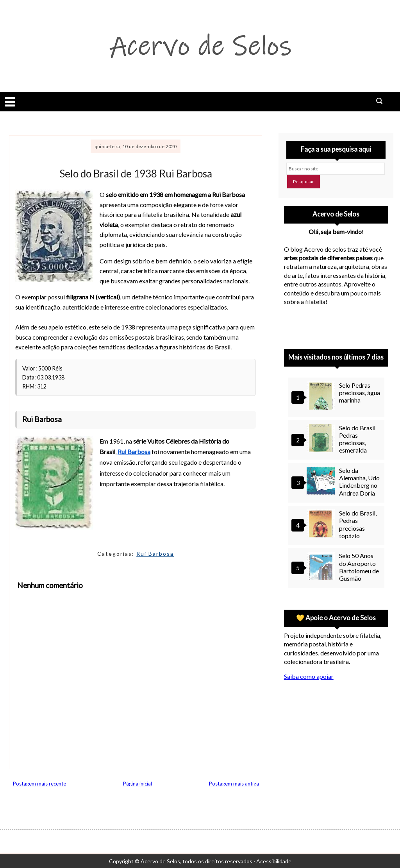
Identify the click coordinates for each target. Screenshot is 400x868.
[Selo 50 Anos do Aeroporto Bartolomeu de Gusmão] (322, 567)
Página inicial (137, 784)
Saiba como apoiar (309, 676)
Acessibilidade (274, 861)
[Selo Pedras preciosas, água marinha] (322, 396)
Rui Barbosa (155, 554)
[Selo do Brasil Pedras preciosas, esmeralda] (322, 439)
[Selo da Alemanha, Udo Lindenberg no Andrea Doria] (322, 482)
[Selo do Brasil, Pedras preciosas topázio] (322, 524)
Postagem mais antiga (234, 784)
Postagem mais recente (39, 784)
